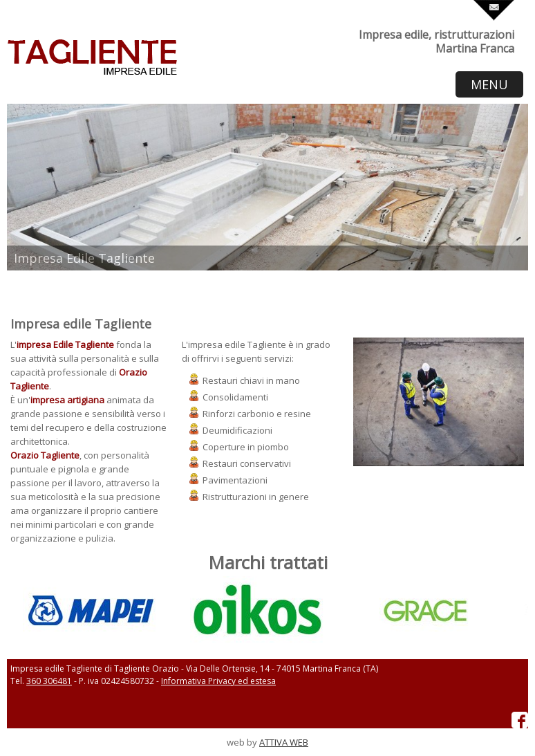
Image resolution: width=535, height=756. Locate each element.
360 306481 (49, 681)
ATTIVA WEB (284, 742)
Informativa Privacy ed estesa (218, 681)
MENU (489, 84)
